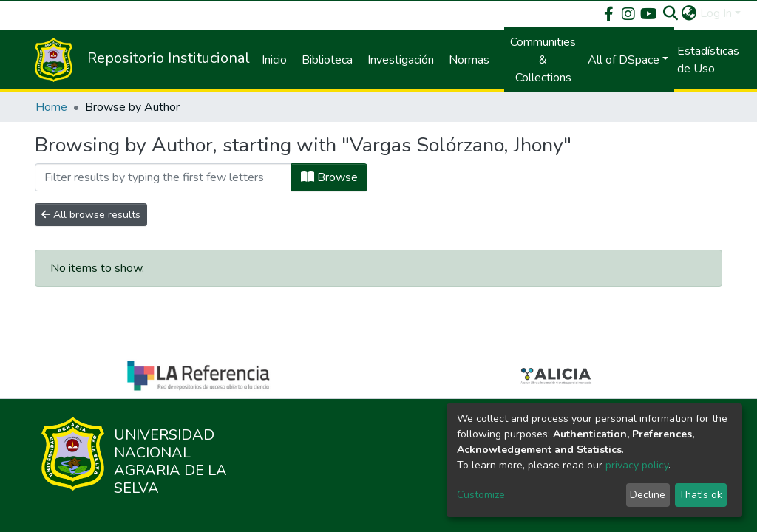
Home (51, 107)
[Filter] (163, 177)
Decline (648, 495)
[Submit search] (671, 13)
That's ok (700, 495)
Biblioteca (327, 60)
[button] (689, 13)
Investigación (401, 60)
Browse (329, 177)
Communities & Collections (543, 60)
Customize (481, 495)
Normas (469, 60)
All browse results (91, 215)
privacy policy (637, 465)
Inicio (274, 60)
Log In (716, 13)
